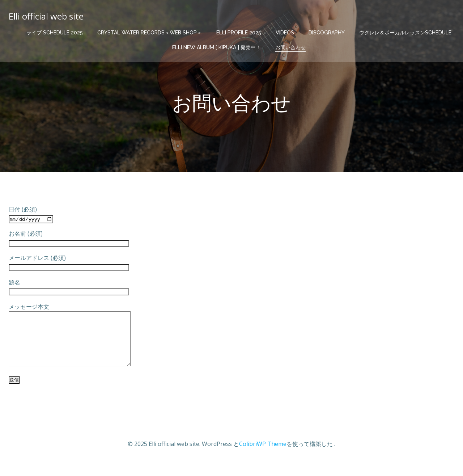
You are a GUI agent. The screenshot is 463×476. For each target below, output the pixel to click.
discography (327, 33)
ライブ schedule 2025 (55, 33)
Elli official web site (46, 16)
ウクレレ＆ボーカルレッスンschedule (405, 33)
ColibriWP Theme (263, 455)
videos (285, 33)
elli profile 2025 (239, 33)
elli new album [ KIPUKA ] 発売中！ (216, 47)
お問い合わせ (290, 47)
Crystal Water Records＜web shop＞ (150, 33)
